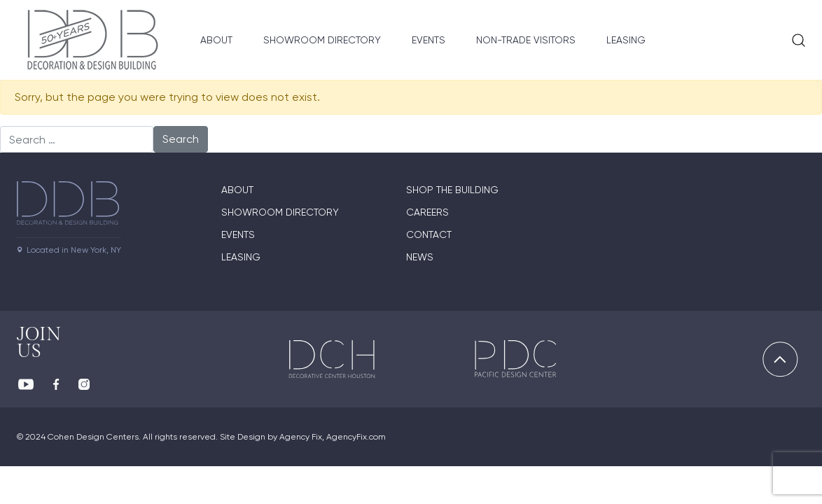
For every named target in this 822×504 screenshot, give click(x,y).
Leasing (626, 40)
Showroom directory (280, 212)
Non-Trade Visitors (526, 40)
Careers (427, 212)
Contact (429, 234)
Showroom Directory (322, 40)
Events (429, 40)
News (420, 257)
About (216, 40)
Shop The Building (452, 190)
